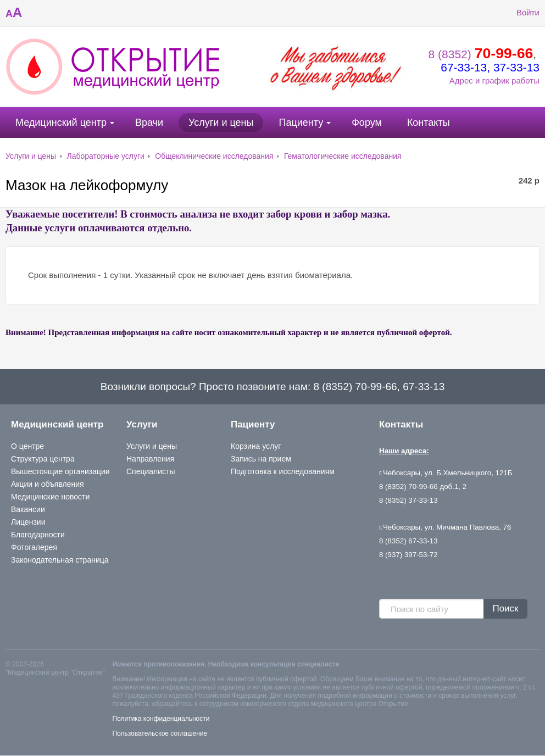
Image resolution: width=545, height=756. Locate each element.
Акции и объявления (48, 484)
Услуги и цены (221, 123)
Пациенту (301, 123)
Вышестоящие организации (60, 471)
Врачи (149, 123)
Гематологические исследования (343, 156)
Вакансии (28, 509)
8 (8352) (481, 54)
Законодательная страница (60, 560)
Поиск (505, 608)
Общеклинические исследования (214, 156)
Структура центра (43, 459)
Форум (367, 123)
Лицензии (28, 522)
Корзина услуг (256, 446)
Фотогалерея (34, 547)
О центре (27, 446)
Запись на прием (261, 459)
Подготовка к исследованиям (283, 471)
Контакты (429, 123)
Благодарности (38, 535)
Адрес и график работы (494, 80)
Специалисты (151, 471)
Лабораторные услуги (106, 156)
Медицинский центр (61, 123)
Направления (150, 459)
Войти (520, 13)
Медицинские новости (50, 497)
